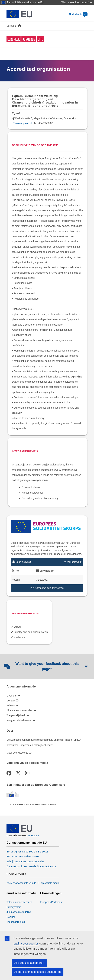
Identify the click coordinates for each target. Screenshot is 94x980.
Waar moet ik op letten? (77, 2)
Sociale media (16, 874)
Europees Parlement (51, 902)
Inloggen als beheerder (19, 720)
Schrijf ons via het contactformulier (25, 861)
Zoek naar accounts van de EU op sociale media (33, 883)
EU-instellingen (51, 893)
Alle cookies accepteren (29, 963)
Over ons (12, 696)
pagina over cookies (26, 944)
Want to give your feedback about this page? (46, 666)
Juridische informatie (21, 893)
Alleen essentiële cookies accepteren (38, 972)
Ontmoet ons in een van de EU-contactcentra (31, 866)
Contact (11, 701)
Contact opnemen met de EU (27, 843)
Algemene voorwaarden (20, 710)
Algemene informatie (21, 687)
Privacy (11, 706)
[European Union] (19, 832)
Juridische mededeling (19, 912)
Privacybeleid (14, 907)
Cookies (11, 917)
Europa (10, 26)
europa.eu (33, 836)
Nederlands (78, 14)
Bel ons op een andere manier (23, 857)
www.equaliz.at (23, 123)
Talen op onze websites (19, 902)
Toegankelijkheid (16, 715)
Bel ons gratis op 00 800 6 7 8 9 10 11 (27, 852)
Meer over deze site (17, 753)
